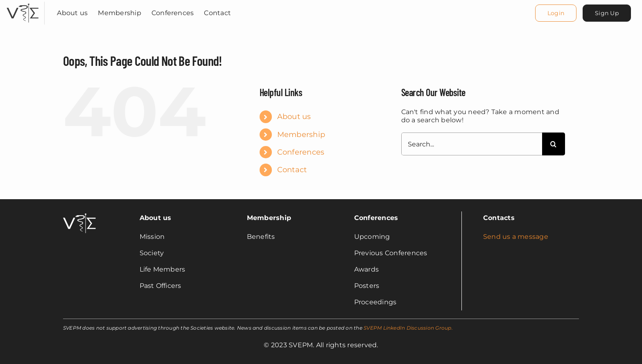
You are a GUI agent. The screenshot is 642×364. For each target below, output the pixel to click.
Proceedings (375, 302)
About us (294, 117)
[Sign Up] (607, 13)
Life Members (163, 269)
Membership (301, 135)
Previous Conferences (391, 253)
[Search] (554, 144)
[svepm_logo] (23, 5)
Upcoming (372, 237)
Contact (292, 170)
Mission (152, 237)
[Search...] (472, 144)
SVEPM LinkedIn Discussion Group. (408, 328)
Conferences (301, 152)
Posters (367, 286)
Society (152, 253)
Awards (366, 269)
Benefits (261, 237)
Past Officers (160, 286)
